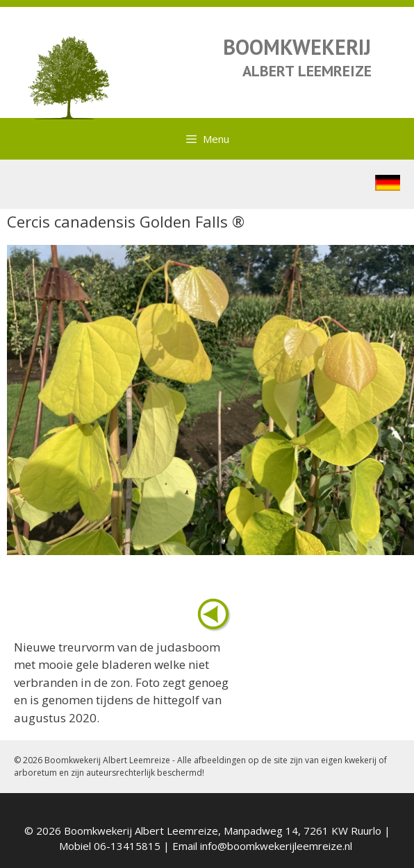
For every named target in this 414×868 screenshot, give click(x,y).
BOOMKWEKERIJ (297, 47)
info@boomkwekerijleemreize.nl (276, 846)
